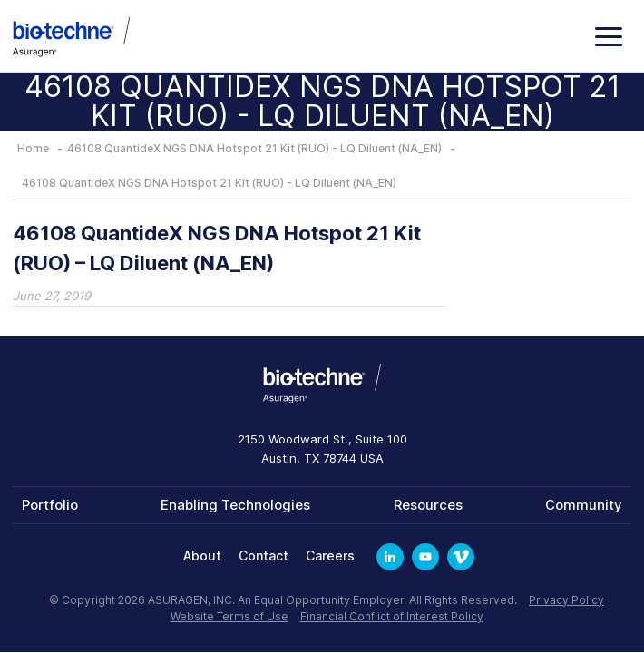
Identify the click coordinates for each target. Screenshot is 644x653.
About (202, 556)
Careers (330, 556)
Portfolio (50, 505)
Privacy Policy (566, 600)
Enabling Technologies (235, 505)
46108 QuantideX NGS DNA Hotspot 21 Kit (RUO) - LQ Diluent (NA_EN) (254, 148)
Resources (428, 505)
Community (584, 505)
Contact (263, 556)
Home (33, 148)
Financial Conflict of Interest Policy (392, 616)
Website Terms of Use (229, 616)
